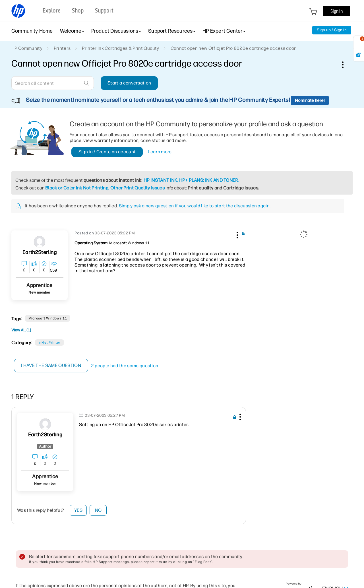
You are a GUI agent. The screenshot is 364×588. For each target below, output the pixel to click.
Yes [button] (78, 510)
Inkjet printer (49, 343)
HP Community (27, 48)
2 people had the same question (125, 366)
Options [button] (346, 65)
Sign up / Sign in (332, 30)
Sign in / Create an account (107, 152)
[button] (237, 234)
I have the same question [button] (51, 365)
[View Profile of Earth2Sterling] (40, 252)
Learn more (160, 152)
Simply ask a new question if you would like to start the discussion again (194, 206)
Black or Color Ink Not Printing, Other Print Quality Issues (105, 188)
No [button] (98, 510)
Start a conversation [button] (129, 83)
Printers (62, 48)
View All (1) (21, 330)
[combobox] (53, 83)
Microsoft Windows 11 (48, 318)
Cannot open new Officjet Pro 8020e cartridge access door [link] (233, 48)
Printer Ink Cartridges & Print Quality (120, 48)
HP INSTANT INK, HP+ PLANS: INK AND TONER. (191, 180)
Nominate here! (310, 100)
